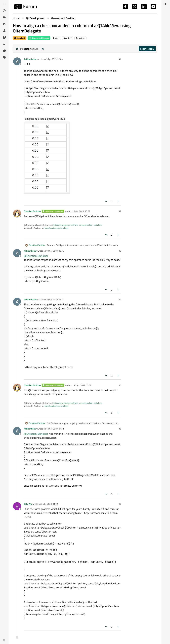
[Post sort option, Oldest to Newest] (27, 49)
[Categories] (4, 4)
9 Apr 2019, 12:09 (54, 59)
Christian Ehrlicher (32, 211)
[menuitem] (166, 4)
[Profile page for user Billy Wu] (17, 506)
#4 (120, 299)
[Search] (4, 44)
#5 (120, 385)
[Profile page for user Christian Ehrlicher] (17, 214)
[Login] (166, 4)
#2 (120, 211)
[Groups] (4, 37)
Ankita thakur (30, 59)
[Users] (4, 31)
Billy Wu (28, 504)
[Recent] (4, 11)
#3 (120, 251)
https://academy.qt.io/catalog (56, 228)
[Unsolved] (4, 57)
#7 (120, 504)
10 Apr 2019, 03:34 (55, 251)
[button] (4, 640)
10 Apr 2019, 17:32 (82, 385)
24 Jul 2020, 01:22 (50, 504)
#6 (120, 429)
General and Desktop (39, 38)
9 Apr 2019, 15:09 (82, 211)
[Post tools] (118, 201)
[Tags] (4, 17)
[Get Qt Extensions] (4, 51)
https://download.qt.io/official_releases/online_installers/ (78, 225)
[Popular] (4, 24)
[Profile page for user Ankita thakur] (17, 61)
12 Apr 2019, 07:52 (55, 429)
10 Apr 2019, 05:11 (55, 299)
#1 (120, 59)
